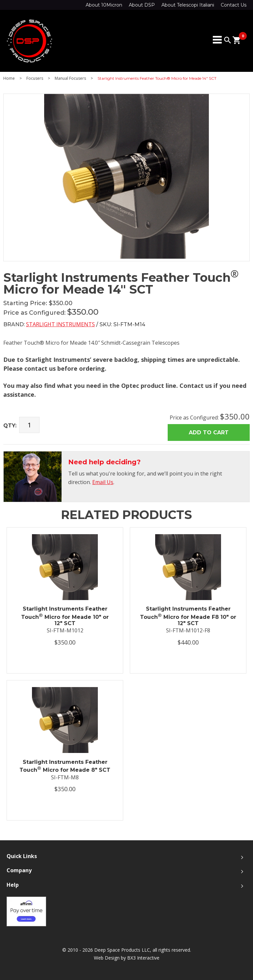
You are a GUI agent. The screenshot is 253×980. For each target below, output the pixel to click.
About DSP (142, 5)
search (228, 40)
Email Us (103, 482)
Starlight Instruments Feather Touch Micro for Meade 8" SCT (65, 766)
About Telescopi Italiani (188, 5)
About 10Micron (104, 5)
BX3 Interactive (143, 958)
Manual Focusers (70, 78)
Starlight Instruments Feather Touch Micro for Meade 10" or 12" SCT (65, 616)
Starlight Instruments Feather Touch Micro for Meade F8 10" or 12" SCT (188, 616)
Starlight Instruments (60, 324)
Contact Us (234, 5)
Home (9, 78)
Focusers (35, 78)
